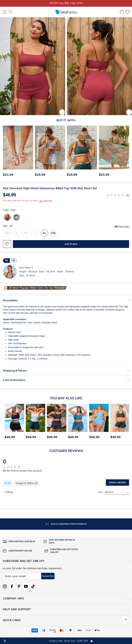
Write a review (117, 483)
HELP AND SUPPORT (66, 609)
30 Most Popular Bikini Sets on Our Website (37, 288)
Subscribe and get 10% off (66, 561)
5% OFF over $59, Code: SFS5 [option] (66, 3)
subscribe (46, 201)
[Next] (126, 152)
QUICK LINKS (66, 620)
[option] (17, 152)
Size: (66, 226)
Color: (9, 210)
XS (7, 233)
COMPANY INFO (66, 599)
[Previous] (4, 152)
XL (44, 233)
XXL (54, 233)
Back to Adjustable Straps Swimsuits (66, 524)
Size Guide (124, 226)
